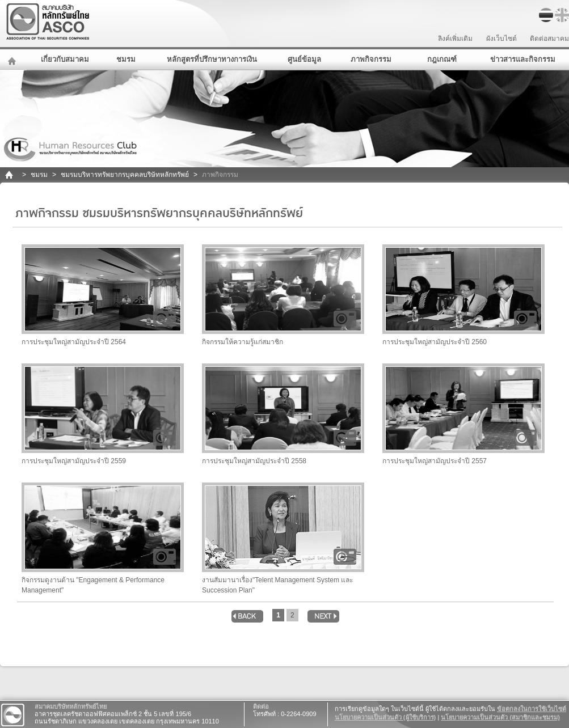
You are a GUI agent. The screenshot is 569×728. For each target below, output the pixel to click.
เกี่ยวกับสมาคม (65, 59)
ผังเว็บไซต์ (501, 39)
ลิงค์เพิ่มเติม (455, 39)
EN (562, 15)
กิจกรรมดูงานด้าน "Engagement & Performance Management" (103, 538)
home (10, 175)
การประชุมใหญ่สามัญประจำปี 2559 (103, 414)
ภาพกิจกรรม (371, 59)
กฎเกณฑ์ (442, 59)
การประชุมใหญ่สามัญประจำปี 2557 (463, 414)
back (247, 616)
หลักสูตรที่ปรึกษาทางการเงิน (212, 59)
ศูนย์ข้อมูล (304, 59)
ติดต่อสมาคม (549, 39)
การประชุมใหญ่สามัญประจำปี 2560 (463, 295)
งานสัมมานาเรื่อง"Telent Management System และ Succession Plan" (283, 538)
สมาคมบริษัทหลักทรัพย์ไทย (77, 22)
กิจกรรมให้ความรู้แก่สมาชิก (283, 295)
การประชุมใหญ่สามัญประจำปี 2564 (103, 295)
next (323, 616)
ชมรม (126, 59)
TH (546, 15)
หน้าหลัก (13, 60)
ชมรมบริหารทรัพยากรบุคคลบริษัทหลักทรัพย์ (125, 175)
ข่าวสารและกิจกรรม (523, 59)
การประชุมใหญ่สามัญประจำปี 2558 (283, 414)
